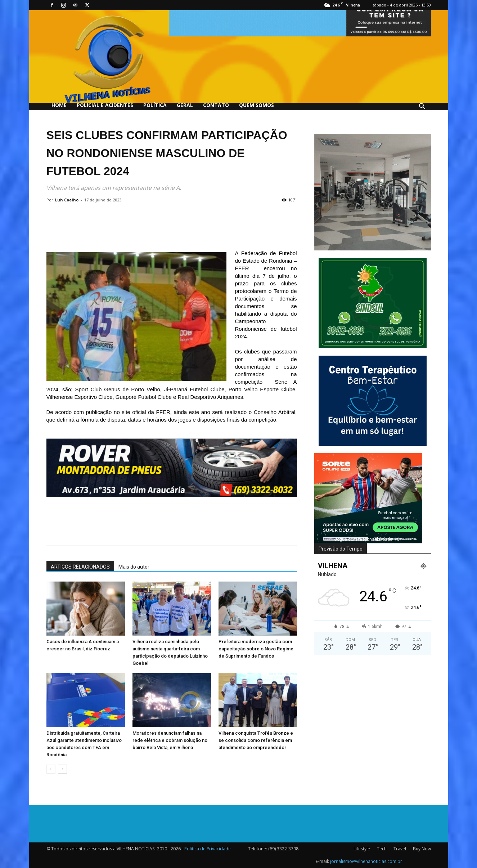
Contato (216, 105)
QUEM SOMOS (256, 105)
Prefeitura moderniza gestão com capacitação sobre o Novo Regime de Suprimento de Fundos (256, 649)
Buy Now (422, 849)
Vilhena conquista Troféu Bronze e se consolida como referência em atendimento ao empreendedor (256, 740)
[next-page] (62, 769)
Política (155, 105)
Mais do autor (134, 567)
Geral (185, 105)
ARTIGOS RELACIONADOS (80, 567)
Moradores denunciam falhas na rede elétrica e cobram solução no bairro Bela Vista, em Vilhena (170, 740)
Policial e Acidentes (105, 105)
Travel (400, 849)
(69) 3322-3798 (283, 849)
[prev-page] (51, 769)
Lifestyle (362, 849)
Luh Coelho (67, 200)
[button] (422, 107)
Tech (382, 849)
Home (59, 105)
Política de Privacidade (208, 849)
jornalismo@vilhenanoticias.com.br (366, 861)
